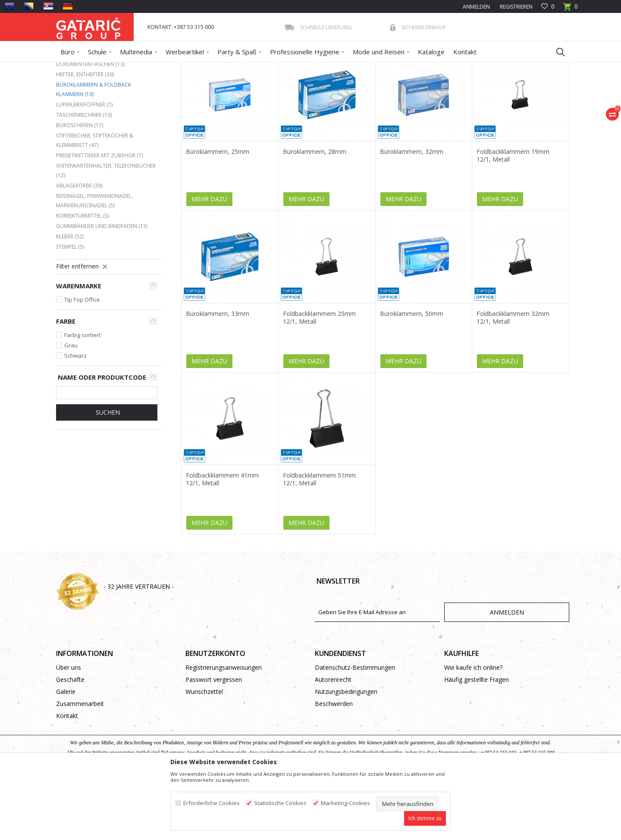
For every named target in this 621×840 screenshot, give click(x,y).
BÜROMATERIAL (180, 68)
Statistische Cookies (280, 803)
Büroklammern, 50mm (412, 376)
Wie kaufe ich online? (473, 730)
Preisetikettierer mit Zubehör (99, 218)
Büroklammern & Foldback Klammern (94, 152)
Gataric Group (74, 68)
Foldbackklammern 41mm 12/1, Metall (222, 542)
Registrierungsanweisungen (224, 730)
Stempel (70, 309)
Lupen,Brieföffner (84, 167)
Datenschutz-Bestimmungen (355, 730)
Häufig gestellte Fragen (477, 742)
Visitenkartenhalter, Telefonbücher (106, 233)
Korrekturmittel (83, 278)
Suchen (107, 475)
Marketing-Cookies (345, 803)
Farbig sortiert (82, 397)
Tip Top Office (82, 362)
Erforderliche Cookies (212, 803)
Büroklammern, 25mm (218, 214)
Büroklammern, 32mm (412, 214)
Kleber (70, 299)
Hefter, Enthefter (85, 137)
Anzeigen (441, 99)
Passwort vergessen (214, 742)
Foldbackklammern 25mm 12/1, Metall (319, 380)
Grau (71, 408)
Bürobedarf (140, 68)
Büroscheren (80, 188)
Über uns (69, 730)
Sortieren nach (331, 99)
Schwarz (75, 418)
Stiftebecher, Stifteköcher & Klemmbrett (95, 203)
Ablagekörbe (79, 248)
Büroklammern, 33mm (218, 376)
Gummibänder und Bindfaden (102, 289)
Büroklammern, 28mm (315, 214)
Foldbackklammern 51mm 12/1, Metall (319, 542)
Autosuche (284, 99)
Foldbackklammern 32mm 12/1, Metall (513, 380)
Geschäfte (70, 742)
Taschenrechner (84, 177)
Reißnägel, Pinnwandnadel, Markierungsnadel (94, 263)
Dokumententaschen (90, 126)
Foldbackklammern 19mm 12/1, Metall (513, 218)
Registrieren (516, 7)
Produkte (108, 68)
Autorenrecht (333, 742)
